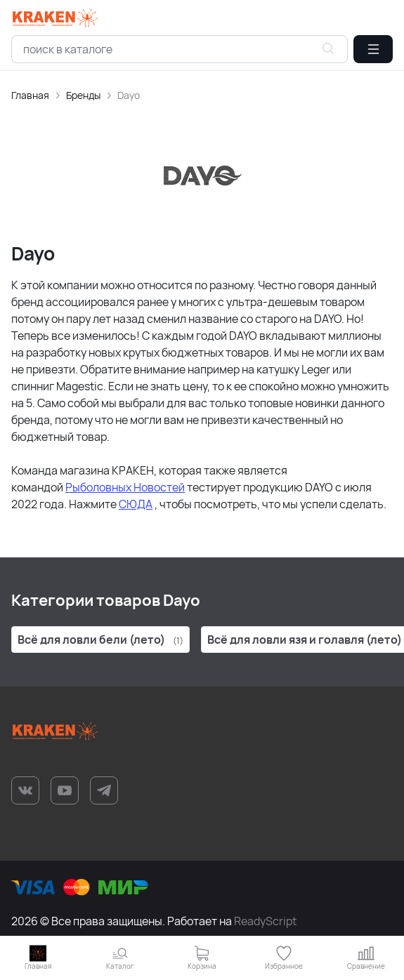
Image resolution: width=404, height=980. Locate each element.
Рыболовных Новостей (125, 487)
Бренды (83, 95)
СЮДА (136, 504)
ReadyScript (265, 921)
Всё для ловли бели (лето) (100, 640)
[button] (373, 49)
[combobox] (180, 49)
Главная (30, 95)
